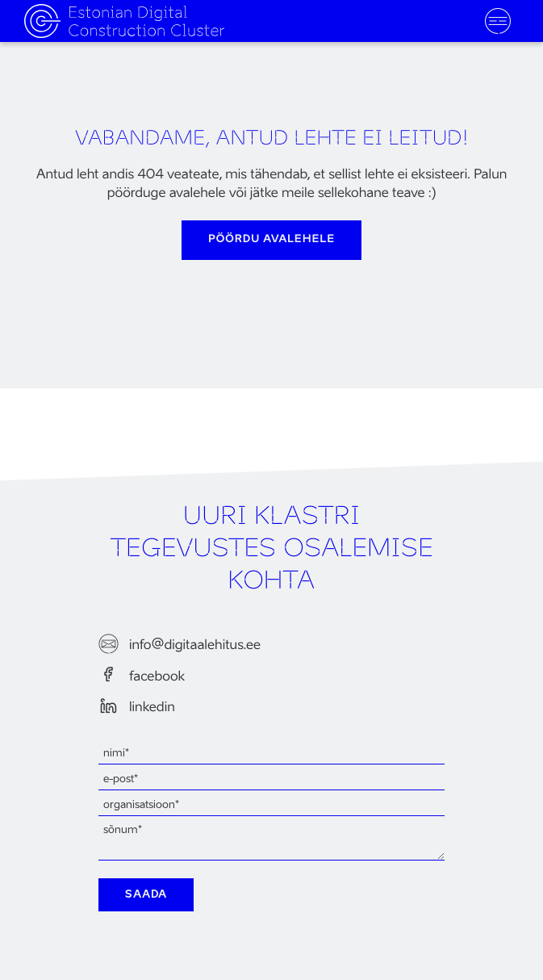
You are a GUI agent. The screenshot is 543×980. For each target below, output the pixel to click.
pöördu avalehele (271, 239)
